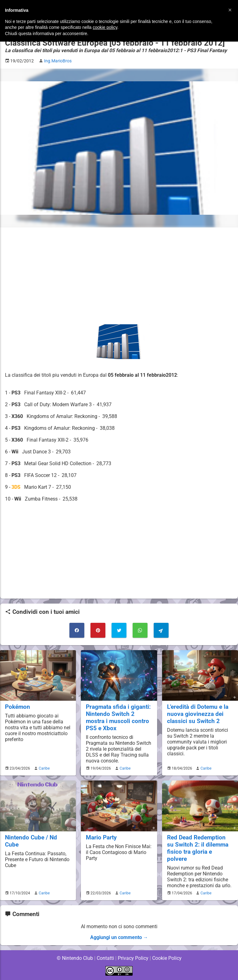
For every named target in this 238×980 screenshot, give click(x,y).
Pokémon (18, 707)
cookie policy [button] (105, 27)
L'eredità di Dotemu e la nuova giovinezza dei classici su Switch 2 (198, 714)
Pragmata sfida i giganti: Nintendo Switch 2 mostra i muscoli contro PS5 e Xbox (119, 717)
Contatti (105, 958)
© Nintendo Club (75, 958)
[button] (230, 10)
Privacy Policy (133, 958)
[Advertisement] (119, 276)
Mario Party (101, 837)
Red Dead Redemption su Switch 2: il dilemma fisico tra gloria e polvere (198, 848)
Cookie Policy (167, 958)
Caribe (43, 768)
